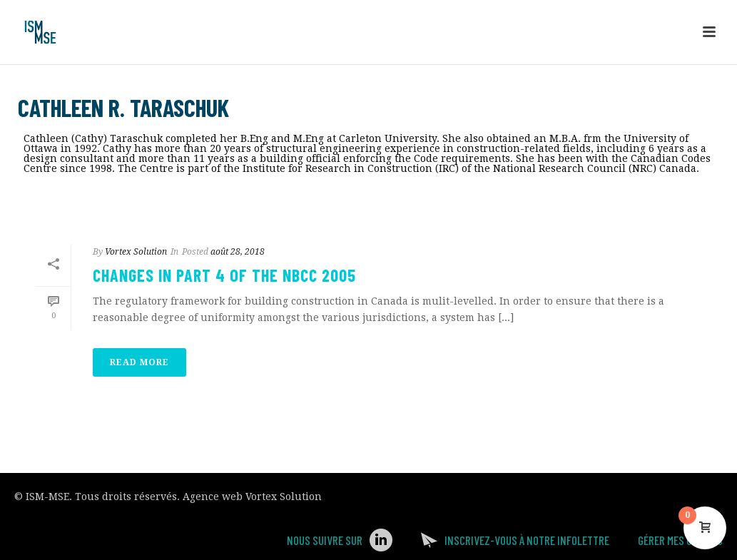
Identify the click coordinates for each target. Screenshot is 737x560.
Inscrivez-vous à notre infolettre (527, 540)
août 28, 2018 (238, 252)
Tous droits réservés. (127, 497)
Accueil (561, 195)
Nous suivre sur (325, 540)
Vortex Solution (136, 252)
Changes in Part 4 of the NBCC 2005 (224, 275)
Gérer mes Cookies (680, 540)
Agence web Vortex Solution (252, 497)
